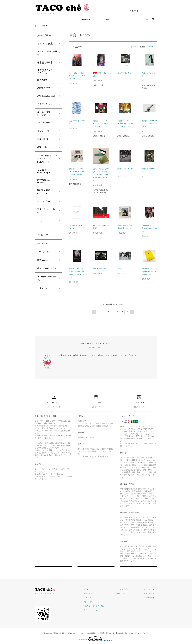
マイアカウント (136, 11)
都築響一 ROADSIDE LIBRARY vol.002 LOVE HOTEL (125, 124)
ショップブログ (128, 589)
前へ (95, 312)
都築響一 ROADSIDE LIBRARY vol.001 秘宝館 (101, 124)
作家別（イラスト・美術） (45, 72)
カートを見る (150, 593)
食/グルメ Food (45, 129)
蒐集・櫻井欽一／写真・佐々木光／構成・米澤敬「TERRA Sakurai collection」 (101, 175)
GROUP (107, 20)
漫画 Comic (43, 81)
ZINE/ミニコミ (44, 264)
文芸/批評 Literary (46, 89)
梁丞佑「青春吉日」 (125, 73)
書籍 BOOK (43, 256)
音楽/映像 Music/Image (43, 181)
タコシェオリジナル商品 (46, 54)
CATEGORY (85, 20)
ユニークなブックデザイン (46, 296)
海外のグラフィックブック (46, 120)
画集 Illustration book (45, 100)
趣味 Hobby (43, 155)
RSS (124, 593)
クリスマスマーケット (46, 309)
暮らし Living (44, 138)
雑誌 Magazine (45, 273)
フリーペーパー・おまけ (46, 222)
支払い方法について (98, 601)
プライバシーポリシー (99, 610)
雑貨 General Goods (44, 191)
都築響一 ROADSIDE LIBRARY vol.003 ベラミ (149, 124)
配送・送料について (98, 593)
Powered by (96, 638)
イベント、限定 (45, 44)
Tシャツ (41, 232)
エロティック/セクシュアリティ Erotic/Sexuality (46, 168)
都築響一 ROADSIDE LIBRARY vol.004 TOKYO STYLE (77, 172)
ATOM (129, 593)
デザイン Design (45, 110)
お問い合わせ (150, 597)
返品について (96, 597)
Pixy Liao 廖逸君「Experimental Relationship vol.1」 (149, 271)
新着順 (151, 47)
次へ (132, 312)
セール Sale (44, 212)
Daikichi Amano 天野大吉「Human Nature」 (149, 228)
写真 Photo (47, 26)
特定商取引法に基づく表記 (101, 605)
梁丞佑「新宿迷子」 (101, 268)
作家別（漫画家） (46, 63)
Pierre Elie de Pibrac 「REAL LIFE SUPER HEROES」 (77, 76)
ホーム (37, 26)
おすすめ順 (132, 47)
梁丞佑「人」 (123, 268)
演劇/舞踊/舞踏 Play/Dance (44, 202)
